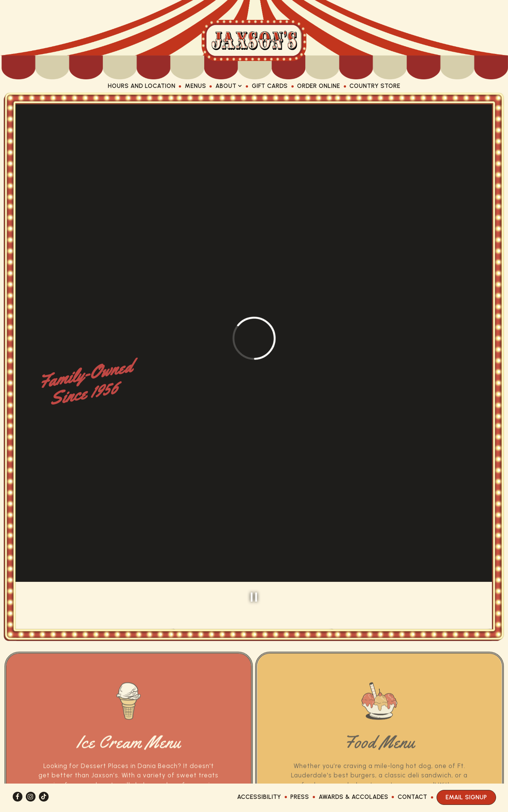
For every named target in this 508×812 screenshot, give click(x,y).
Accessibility (259, 797)
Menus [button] (195, 86)
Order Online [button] (319, 86)
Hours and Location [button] (142, 86)
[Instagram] (31, 797)
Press (300, 797)
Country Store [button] (375, 86)
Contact (412, 797)
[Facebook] (18, 797)
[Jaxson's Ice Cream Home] (254, 40)
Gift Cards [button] (270, 86)
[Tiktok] (44, 797)
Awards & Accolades (354, 797)
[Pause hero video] (254, 554)
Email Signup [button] (466, 797)
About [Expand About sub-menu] (229, 86)
